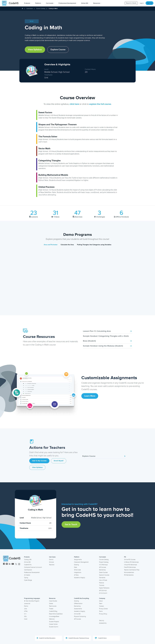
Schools (51, 562)
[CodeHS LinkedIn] (10, 564)
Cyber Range (28, 580)
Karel (26, 619)
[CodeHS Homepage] (11, 3)
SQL (25, 616)
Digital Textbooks (104, 588)
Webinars (52, 619)
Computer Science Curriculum (33, 567)
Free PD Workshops (130, 567)
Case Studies (53, 601)
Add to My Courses (39, 461)
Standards (102, 578)
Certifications (28, 570)
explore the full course (100, 104)
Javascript (27, 604)
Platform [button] (39, 3)
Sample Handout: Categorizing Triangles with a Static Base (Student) (108, 338)
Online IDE (27, 562)
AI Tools (76, 575)
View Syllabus (35, 50)
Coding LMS (28, 560)
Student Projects (54, 622)
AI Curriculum (103, 593)
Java (26, 609)
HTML (26, 611)
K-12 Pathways (103, 565)
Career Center (53, 624)
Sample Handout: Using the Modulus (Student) (108, 346)
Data (76, 567)
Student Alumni (54, 627)
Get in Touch (71, 524)
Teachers (52, 565)
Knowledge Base (54, 616)
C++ (25, 614)
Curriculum (30, 9)
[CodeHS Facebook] (4, 564)
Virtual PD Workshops (131, 565)
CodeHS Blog (53, 611)
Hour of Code (103, 580)
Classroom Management (81, 562)
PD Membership (129, 575)
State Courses (103, 572)
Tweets (51, 609)
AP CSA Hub (103, 591)
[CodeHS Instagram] (7, 564)
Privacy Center (103, 609)
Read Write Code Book (56, 614)
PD (125, 557)
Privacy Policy (103, 614)
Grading (76, 565)
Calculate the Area (67, 245)
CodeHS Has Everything (82, 598)
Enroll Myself (59, 461)
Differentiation (78, 604)
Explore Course (58, 50)
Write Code (77, 570)
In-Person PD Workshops (131, 562)
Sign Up (150, 3)
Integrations (78, 572)
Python (26, 606)
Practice (102, 583)
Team (101, 604)
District (51, 560)
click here (74, 104)
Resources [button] (97, 3)
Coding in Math (53, 9)
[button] (28, 3)
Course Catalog (41, 9)
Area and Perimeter (51, 245)
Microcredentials (129, 572)
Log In (142, 3)
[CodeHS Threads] (19, 564)
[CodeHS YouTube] (13, 564)
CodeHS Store (101, 638)
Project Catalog (104, 562)
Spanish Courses (104, 575)
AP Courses (103, 567)
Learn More (90, 396)
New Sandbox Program (32, 601)
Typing (26, 578)
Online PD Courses (130, 560)
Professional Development (32, 572)
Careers (102, 606)
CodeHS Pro (28, 565)
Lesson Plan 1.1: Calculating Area (108, 331)
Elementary (102, 570)
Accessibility (103, 623)
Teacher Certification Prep (132, 570)
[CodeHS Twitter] (16, 564)
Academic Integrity (80, 578)
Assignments (78, 560)
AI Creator (27, 575)
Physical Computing (80, 616)
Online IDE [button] (85, 3)
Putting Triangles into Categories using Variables (94, 245)
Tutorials (102, 585)
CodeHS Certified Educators (46, 638)
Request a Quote (131, 3)
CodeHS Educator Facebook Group (77, 638)
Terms (101, 611)
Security (102, 621)
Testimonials (53, 606)
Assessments (78, 609)
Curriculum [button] (50, 3)
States (51, 604)
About (101, 601)
